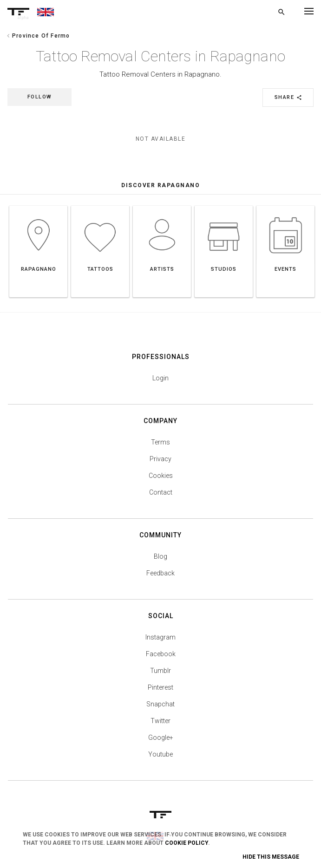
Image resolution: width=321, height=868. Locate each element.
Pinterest (160, 687)
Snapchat (160, 704)
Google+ (161, 737)
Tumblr (160, 671)
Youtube (160, 754)
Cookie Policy (187, 843)
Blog (160, 556)
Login (160, 378)
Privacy (160, 459)
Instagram (160, 637)
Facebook (161, 654)
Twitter (160, 721)
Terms (160, 442)
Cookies (161, 476)
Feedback (160, 573)
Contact (161, 492)
